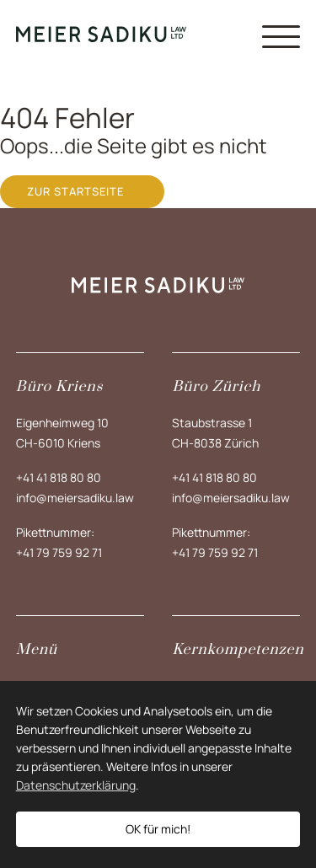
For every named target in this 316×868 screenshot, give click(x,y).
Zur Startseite (75, 191)
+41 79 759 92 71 (59, 552)
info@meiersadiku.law (75, 498)
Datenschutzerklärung (76, 785)
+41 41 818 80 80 (59, 477)
